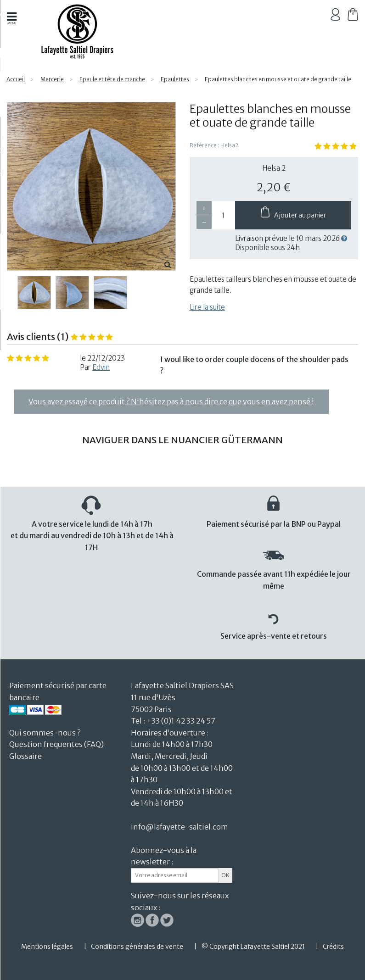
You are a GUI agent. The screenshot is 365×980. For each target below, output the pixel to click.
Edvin (101, 367)
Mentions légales (47, 947)
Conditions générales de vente (137, 947)
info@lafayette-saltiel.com (180, 827)
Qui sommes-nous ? (45, 733)
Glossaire (25, 756)
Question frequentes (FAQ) (56, 744)
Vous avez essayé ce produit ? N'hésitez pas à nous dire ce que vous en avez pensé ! (171, 401)
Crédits (333, 947)
